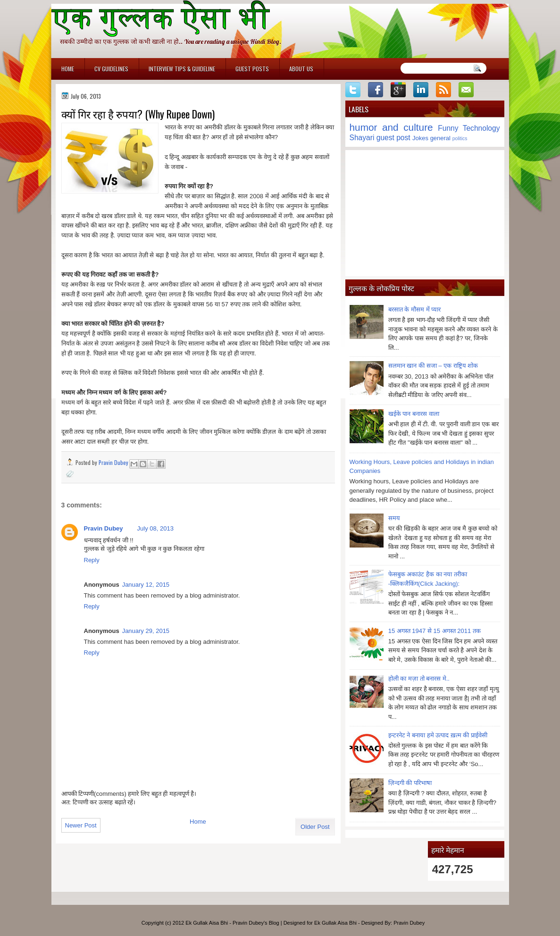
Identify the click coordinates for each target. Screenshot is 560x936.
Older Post (315, 827)
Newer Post (81, 825)
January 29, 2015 (146, 631)
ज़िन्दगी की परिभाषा (410, 783)
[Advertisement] (425, 213)
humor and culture (391, 127)
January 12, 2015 (146, 585)
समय (394, 518)
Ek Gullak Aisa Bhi (335, 923)
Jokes (420, 138)
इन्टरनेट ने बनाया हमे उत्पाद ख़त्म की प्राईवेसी (438, 735)
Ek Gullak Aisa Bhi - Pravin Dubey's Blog (232, 923)
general (440, 138)
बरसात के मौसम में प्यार (414, 309)
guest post (393, 138)
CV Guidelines (111, 69)
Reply (92, 560)
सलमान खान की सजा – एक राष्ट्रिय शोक (433, 366)
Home (68, 69)
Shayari (362, 138)
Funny (448, 128)
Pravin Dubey (114, 462)
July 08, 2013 (155, 528)
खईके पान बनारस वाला (414, 414)
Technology (481, 128)
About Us (301, 69)
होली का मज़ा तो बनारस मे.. (419, 679)
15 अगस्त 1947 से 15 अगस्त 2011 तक (435, 631)
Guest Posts (252, 69)
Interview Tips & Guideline (182, 69)
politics (460, 139)
